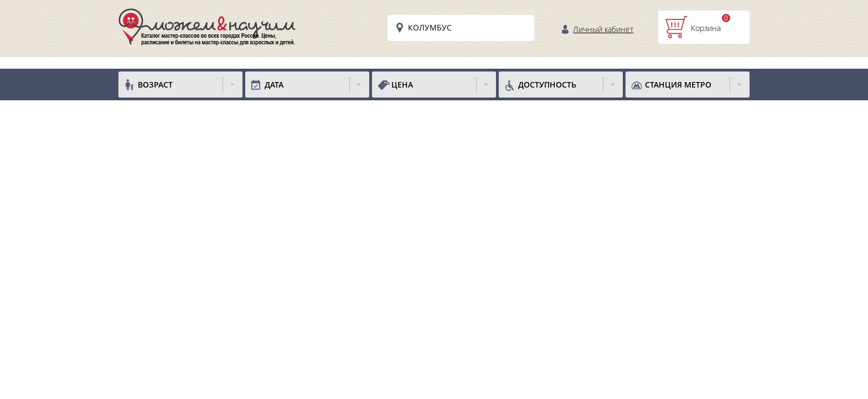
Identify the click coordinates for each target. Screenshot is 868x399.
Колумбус (430, 27)
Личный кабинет (603, 29)
